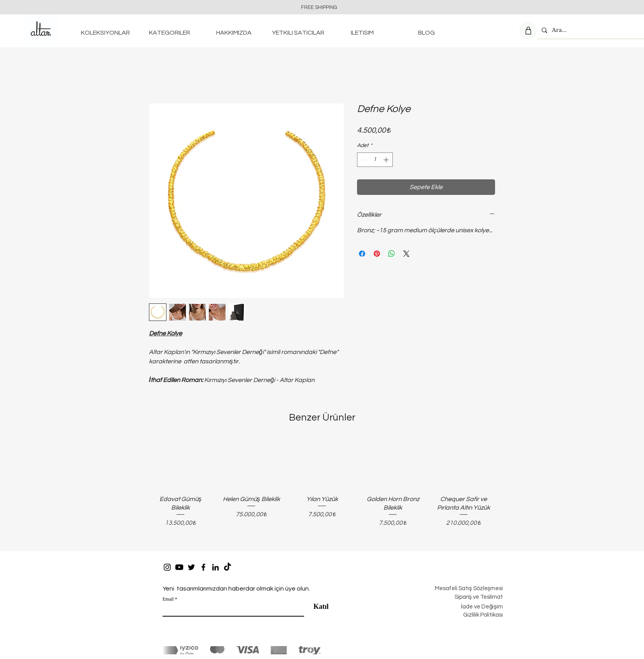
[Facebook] (203, 567)
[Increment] (387, 160)
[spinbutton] (375, 160)
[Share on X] (406, 254)
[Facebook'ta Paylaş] (362, 254)
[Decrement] (363, 160)
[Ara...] (590, 30)
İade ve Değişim (482, 607)
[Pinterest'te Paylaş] (377, 254)
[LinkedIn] (215, 567)
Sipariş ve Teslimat (479, 597)
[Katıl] (318, 607)
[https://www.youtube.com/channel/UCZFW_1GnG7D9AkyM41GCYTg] (179, 567)
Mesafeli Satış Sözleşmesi (469, 588)
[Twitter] (191, 567)
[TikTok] (227, 567)
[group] (322, 489)
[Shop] (528, 31)
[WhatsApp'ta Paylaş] (392, 254)
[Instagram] (167, 567)
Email (168, 599)
